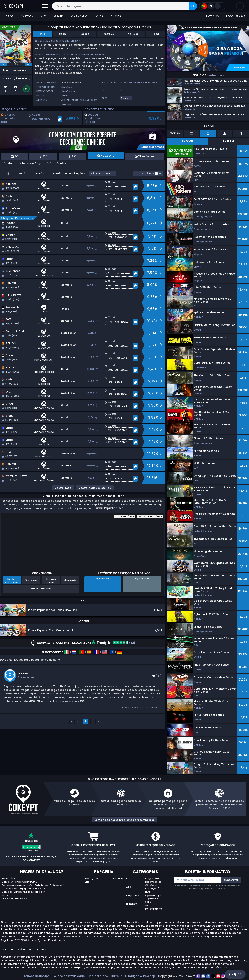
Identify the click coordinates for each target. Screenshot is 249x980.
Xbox (82, 100)
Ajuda (235, 974)
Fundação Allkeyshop (140, 976)
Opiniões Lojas (153, 895)
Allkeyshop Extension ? (15, 899)
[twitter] (214, 976)
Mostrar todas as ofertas (95, 488)
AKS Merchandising (154, 907)
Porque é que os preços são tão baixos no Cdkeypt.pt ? (33, 885)
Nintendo (131, 904)
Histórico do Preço (30, 163)
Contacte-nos (98, 976)
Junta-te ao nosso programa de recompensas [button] (125, 820)
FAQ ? (5, 895)
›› (99, 721)
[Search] (193, 6)
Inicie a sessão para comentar (142, 708)
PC (121, 83)
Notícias (133, 34)
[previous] (4, 64)
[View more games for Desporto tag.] (126, 100)
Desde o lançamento (12, 581)
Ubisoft (65, 96)
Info (43, 34)
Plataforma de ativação (68, 174)
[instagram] (223, 976)
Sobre (63, 34)
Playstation (133, 895)
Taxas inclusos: (146, 174)
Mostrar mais (63, 488)
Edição (85, 34)
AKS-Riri (23, 674)
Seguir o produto (41, 589)
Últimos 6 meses (51, 581)
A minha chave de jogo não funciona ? (23, 889)
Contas (61, 163)
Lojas (88, 882)
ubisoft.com (68, 87)
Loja (8, 174)
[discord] (204, 976)
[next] (28, 64)
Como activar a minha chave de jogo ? (24, 892)
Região (23, 174)
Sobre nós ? (8, 878)
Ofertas (8, 163)
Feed (156, 34)
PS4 (126, 83)
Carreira (116, 976)
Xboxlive (109, 34)
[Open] (45, 6)
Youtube (118, 878)
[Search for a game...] (124, 6)
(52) (113, 643)
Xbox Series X (152, 83)
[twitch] (199, 976)
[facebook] (209, 976)
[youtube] (219, 976)
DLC (49, 163)
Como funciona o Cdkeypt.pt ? (19, 882)
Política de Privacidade (69, 976)
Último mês (70, 580)
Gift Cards (151, 885)
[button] (240, 6)
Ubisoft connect (70, 100)
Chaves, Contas (101, 174)
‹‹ (72, 721)
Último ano (31, 580)
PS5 (131, 83)
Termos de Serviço (37, 976)
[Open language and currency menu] (212, 6)
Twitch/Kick (91, 878)
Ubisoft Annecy (69, 91)
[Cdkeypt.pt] (14, 6)
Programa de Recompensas (153, 880)
